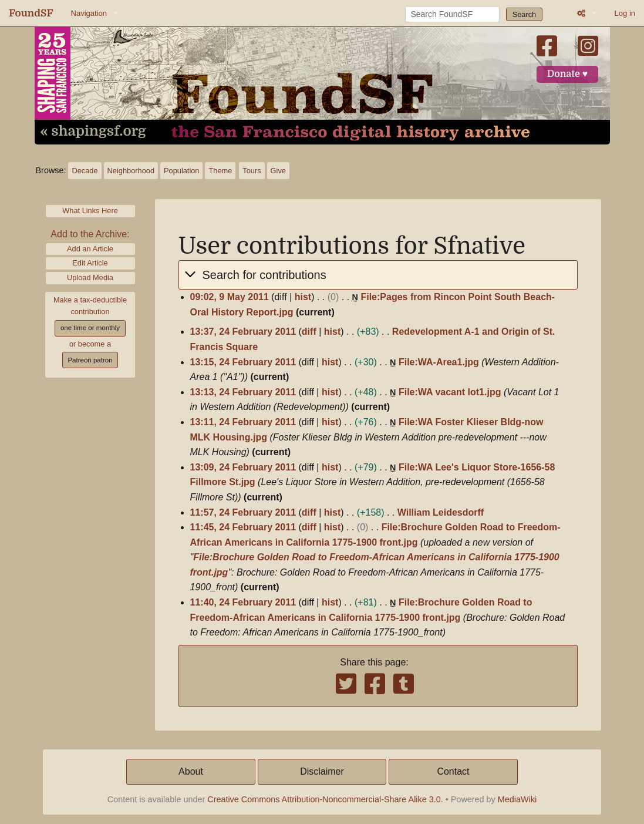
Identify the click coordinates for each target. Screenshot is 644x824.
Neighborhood (131, 171)
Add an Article (90, 249)
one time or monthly (90, 328)
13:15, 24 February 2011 (243, 362)
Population (181, 171)
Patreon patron (90, 360)
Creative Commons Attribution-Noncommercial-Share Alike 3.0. (325, 799)
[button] (378, 275)
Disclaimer (322, 771)
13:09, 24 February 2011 (243, 467)
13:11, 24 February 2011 (243, 422)
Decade (85, 171)
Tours (252, 171)
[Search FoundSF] (452, 14)
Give (278, 171)
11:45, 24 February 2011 (243, 527)
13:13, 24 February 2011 (243, 392)
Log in (625, 13)
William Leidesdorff (441, 512)
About (191, 771)
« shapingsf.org (93, 132)
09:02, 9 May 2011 (230, 297)
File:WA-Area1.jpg (439, 362)
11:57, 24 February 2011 (243, 512)
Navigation (89, 13)
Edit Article (90, 263)
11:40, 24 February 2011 (243, 602)
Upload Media (90, 278)
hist (303, 297)
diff (309, 332)
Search (525, 14)
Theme (220, 171)
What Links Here (90, 211)
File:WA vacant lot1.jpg (450, 392)
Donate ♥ (568, 74)
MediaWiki (517, 799)
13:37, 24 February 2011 (243, 332)
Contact (453, 771)
